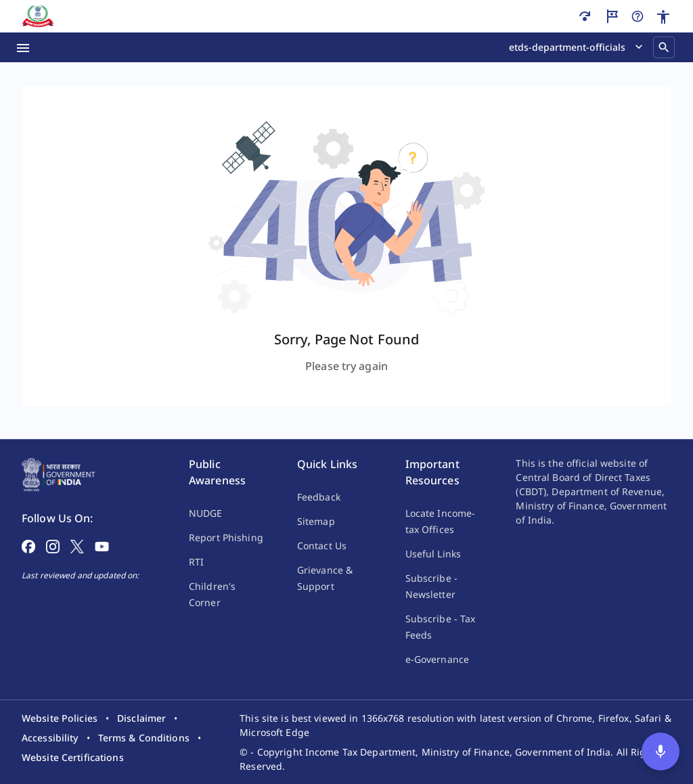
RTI (196, 562)
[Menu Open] (23, 47)
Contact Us (322, 546)
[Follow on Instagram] (53, 545)
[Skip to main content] (585, 16)
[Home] (38, 16)
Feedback (319, 497)
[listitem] (60, 718)
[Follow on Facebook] (28, 545)
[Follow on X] (77, 545)
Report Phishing (226, 537)
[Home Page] (59, 474)
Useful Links (433, 554)
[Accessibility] (663, 17)
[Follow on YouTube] (102, 545)
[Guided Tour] (612, 16)
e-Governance (437, 659)
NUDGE (206, 513)
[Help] (638, 16)
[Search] (664, 47)
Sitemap (316, 521)
